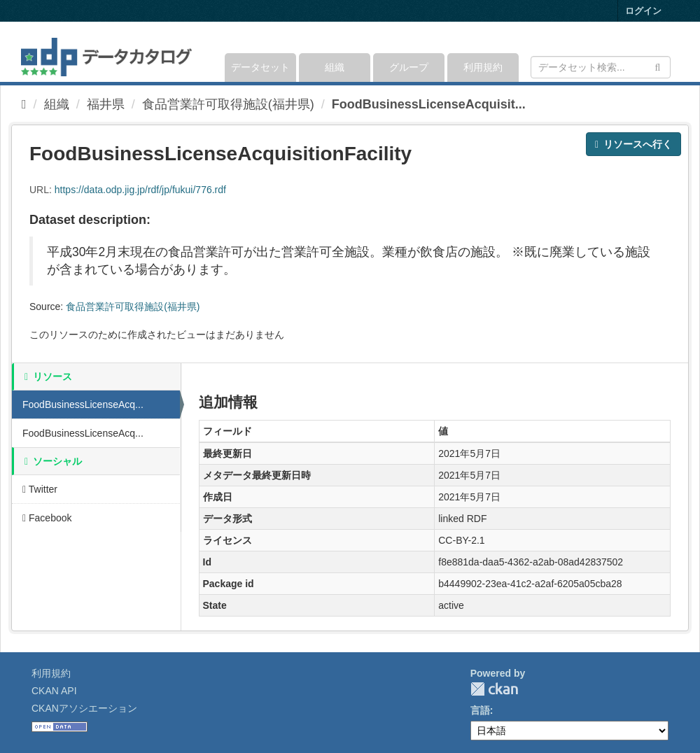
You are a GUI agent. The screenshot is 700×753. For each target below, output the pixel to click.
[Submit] (658, 66)
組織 (335, 67)
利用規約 (483, 67)
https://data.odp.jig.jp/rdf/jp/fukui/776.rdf (140, 190)
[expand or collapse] (670, 52)
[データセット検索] (601, 67)
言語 (480, 710)
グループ (409, 67)
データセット (260, 67)
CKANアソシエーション (84, 708)
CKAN (494, 689)
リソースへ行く (633, 144)
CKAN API (54, 691)
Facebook (47, 518)
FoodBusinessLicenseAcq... (83, 404)
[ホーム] (24, 104)
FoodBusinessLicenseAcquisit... (429, 104)
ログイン (643, 11)
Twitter (40, 489)
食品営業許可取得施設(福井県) (228, 104)
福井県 (106, 104)
